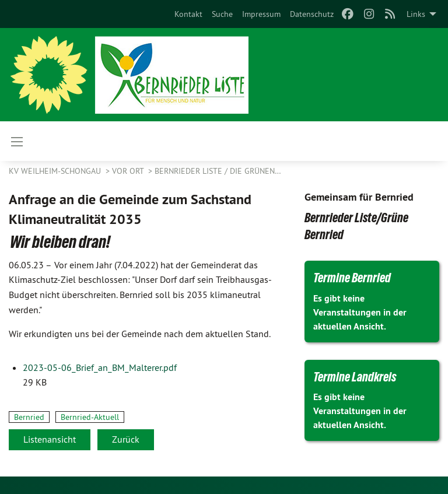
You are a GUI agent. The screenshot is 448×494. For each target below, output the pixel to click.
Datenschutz (312, 14)
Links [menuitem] (416, 14)
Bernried (29, 417)
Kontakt (188, 14)
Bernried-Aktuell (90, 417)
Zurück (126, 439)
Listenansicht (50, 439)
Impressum (261, 14)
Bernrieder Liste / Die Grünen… (218, 171)
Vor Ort (129, 171)
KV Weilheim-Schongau (56, 171)
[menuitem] (188, 14)
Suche (222, 14)
